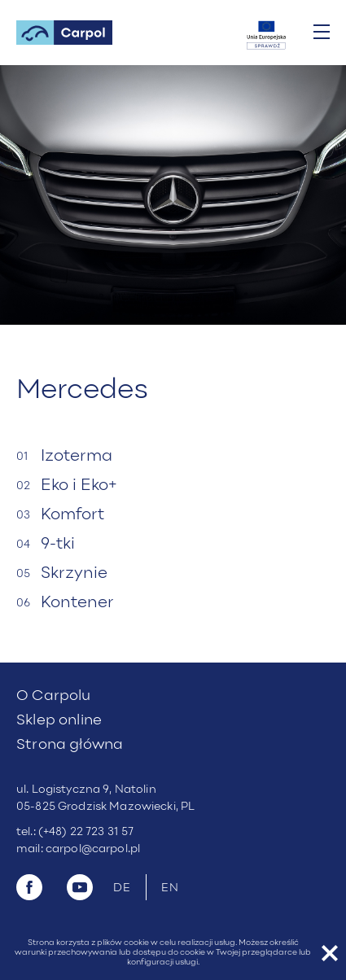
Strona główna (70, 745)
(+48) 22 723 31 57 (86, 832)
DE (123, 888)
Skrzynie (74, 574)
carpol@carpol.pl (93, 849)
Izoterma (77, 457)
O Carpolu (54, 696)
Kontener (77, 603)
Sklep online (59, 721)
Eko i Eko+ (79, 486)
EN (171, 888)
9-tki (58, 545)
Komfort (72, 515)
